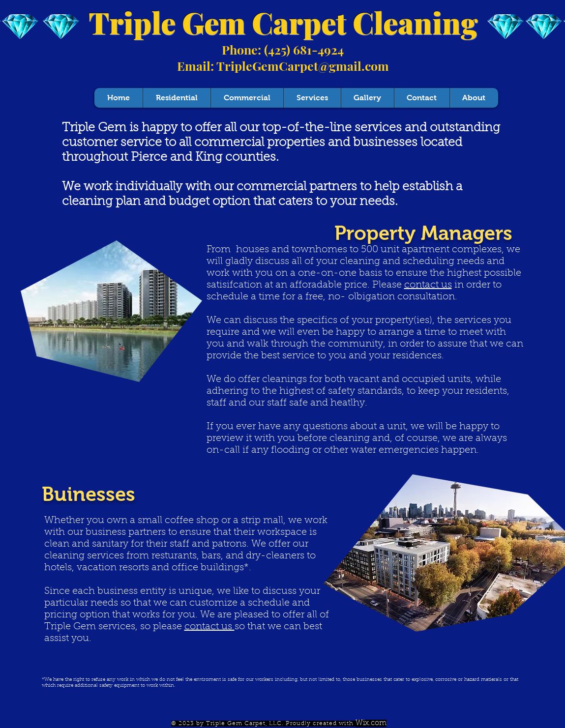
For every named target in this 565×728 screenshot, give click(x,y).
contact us (428, 285)
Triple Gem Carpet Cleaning (283, 22)
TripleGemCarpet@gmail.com (303, 66)
